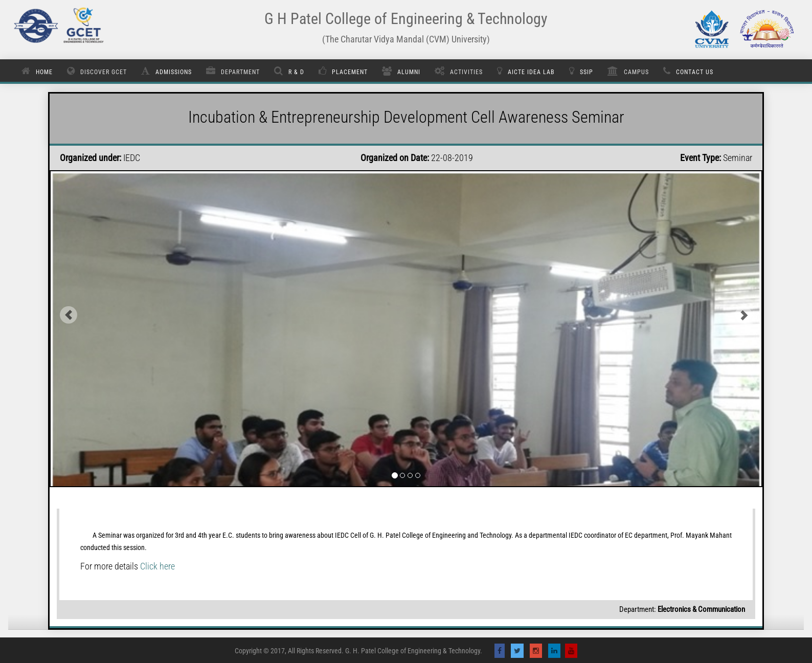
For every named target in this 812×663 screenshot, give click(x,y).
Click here (157, 566)
